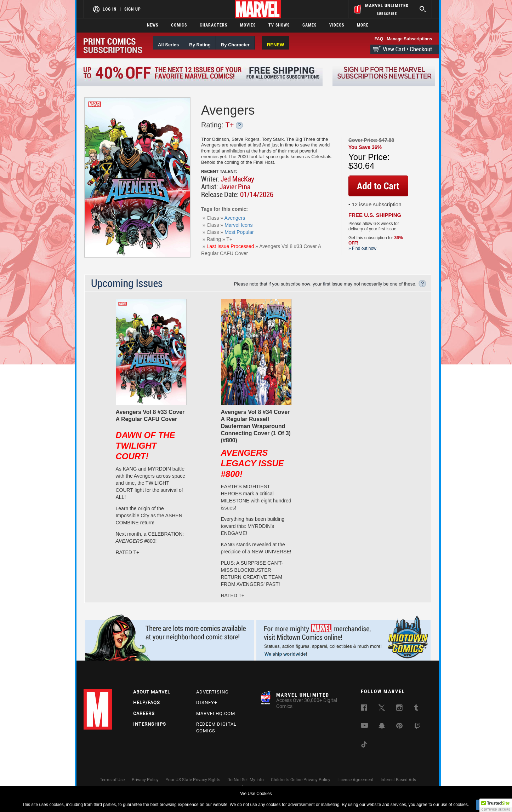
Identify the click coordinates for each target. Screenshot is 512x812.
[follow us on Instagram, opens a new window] (399, 709)
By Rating (200, 45)
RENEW (275, 45)
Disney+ (207, 702)
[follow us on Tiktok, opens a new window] (364, 746)
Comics (179, 25)
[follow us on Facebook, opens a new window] (364, 709)
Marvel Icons (238, 225)
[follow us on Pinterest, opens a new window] (399, 727)
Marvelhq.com (216, 713)
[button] (496, 805)
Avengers (235, 218)
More (363, 25)
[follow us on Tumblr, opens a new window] (416, 709)
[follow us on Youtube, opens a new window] (365, 726)
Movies (248, 25)
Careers (144, 713)
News (153, 25)
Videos (337, 25)
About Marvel (152, 692)
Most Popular (239, 232)
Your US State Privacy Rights (193, 780)
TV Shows (279, 25)
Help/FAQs (147, 702)
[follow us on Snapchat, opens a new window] (382, 727)
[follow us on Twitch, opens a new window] (417, 727)
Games (309, 25)
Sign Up (133, 9)
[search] (423, 9)
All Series (168, 45)
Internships (150, 724)
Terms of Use (112, 780)
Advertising (212, 692)
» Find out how (362, 248)
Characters (214, 25)
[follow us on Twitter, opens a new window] (382, 709)
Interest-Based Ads (398, 780)
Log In (110, 9)
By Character (235, 45)
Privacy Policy (145, 780)
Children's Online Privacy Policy (301, 780)
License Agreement (355, 780)
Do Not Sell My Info (246, 780)
